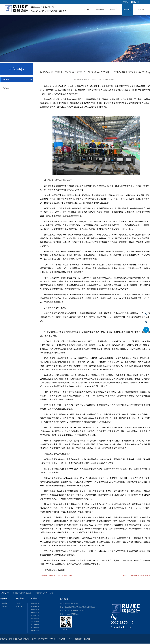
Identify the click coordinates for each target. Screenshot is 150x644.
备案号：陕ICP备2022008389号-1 (44, 639)
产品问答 (6, 88)
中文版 (126, 2)
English (135, 2)
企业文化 (19, 606)
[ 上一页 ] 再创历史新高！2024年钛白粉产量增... (56, 575)
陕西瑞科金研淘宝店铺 (22, 593)
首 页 (86, 10)
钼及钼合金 (35, 612)
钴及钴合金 (35, 628)
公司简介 (19, 603)
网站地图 (62, 639)
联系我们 (141, 10)
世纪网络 (87, 639)
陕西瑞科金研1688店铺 (44, 593)
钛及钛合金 (35, 615)
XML (70, 639)
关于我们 (100, 10)
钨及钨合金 (35, 609)
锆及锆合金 (35, 618)
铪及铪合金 (35, 631)
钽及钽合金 (35, 603)
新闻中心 (128, 10)
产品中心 (114, 10)
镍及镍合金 (35, 622)
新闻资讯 (6, 80)
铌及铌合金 (35, 606)
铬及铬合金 (35, 625)
